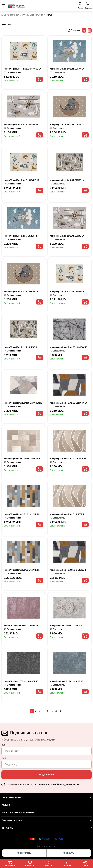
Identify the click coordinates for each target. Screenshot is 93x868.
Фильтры (69, 853)
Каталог (49, 864)
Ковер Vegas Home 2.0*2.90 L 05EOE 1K (22, 459)
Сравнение (67, 864)
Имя (3, 745)
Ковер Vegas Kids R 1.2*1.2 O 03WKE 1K (23, 69)
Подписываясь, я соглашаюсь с (42, 784)
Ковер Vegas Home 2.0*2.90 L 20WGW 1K (23, 403)
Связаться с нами (46, 820)
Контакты (46, 828)
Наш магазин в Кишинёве (46, 812)
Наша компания (46, 797)
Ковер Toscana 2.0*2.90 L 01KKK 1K (66, 681)
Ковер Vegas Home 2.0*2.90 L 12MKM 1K (68, 403)
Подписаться (46, 775)
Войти (85, 864)
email (4, 758)
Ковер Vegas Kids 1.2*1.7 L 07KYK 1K (21, 236)
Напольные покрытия (32, 15)
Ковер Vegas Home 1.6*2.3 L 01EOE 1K (68, 514)
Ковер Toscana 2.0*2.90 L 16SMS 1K (66, 626)
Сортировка (24, 853)
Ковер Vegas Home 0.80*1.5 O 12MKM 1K (69, 570)
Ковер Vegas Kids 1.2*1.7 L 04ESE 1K (21, 292)
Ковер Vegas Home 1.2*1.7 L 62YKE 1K (22, 570)
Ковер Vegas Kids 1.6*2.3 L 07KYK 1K (67, 69)
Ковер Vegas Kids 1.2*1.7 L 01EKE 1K (21, 347)
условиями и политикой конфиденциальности (57, 784)
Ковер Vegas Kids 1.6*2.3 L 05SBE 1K (21, 124)
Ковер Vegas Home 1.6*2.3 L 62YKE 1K (22, 514)
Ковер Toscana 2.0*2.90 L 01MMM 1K (21, 681)
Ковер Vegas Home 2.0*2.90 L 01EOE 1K (68, 459)
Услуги (46, 805)
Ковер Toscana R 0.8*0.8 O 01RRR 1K (21, 626)
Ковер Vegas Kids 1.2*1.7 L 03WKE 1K (67, 292)
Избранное (30, 864)
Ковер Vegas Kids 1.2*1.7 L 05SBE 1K (67, 236)
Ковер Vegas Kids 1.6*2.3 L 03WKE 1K (21, 180)
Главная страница (10, 15)
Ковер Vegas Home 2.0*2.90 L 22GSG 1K (68, 347)
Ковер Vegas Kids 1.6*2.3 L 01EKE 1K (67, 180)
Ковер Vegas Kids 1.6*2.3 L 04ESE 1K (67, 124)
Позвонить (10, 864)
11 (56, 711)
